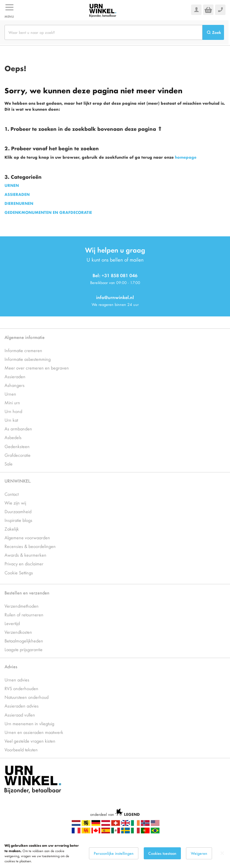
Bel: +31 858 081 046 (115, 275)
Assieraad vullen (20, 715)
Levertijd (12, 623)
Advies (11, 666)
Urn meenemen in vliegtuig (29, 723)
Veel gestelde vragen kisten (30, 741)
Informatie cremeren (23, 350)
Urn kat (11, 420)
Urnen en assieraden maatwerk (34, 732)
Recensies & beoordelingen (30, 546)
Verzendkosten (18, 632)
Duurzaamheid (18, 511)
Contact (12, 494)
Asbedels (13, 437)
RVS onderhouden (21, 688)
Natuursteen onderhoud (27, 697)
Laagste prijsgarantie (24, 649)
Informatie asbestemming (28, 359)
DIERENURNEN (19, 203)
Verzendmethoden (22, 606)
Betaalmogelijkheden (24, 641)
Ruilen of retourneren (24, 614)
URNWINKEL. (18, 481)
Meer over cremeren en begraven (37, 368)
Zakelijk (12, 529)
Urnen (10, 394)
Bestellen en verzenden (27, 593)
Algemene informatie (25, 337)
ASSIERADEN (17, 194)
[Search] (213, 32)
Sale (9, 464)
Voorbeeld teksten (21, 749)
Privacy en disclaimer (24, 563)
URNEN (12, 185)
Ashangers (15, 385)
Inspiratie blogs (18, 520)
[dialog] (115, 853)
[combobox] (103, 32)
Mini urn (12, 402)
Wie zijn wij (15, 503)
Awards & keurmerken (25, 555)
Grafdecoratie (18, 455)
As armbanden (18, 428)
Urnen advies (17, 679)
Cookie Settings (19, 572)
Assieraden (15, 376)
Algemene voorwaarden (27, 537)
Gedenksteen (17, 446)
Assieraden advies (22, 706)
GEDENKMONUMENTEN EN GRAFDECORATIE (48, 212)
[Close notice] (222, 853)
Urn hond (13, 411)
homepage (186, 157)
